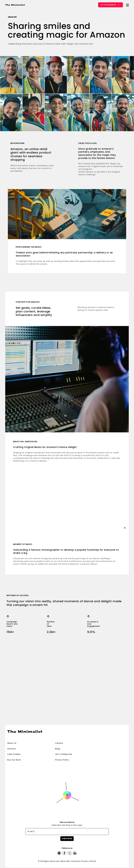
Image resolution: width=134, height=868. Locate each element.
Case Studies (14, 750)
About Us (12, 739)
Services (12, 744)
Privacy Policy (62, 755)
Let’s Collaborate (64, 750)
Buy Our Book (14, 755)
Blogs (58, 744)
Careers (59, 739)
